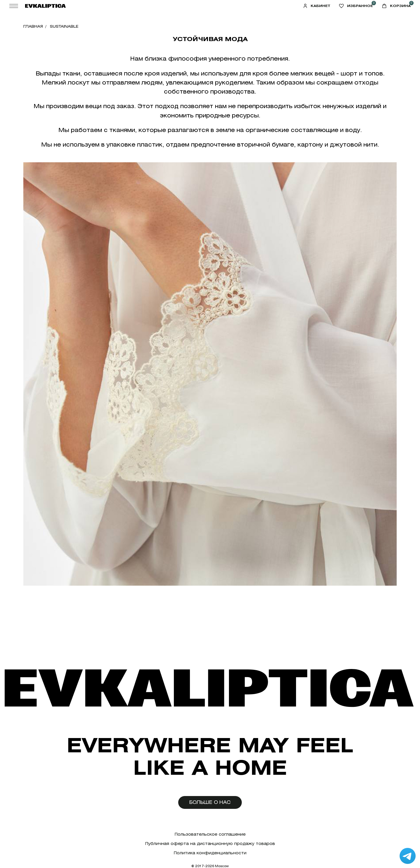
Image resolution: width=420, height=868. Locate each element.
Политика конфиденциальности (210, 853)
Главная (33, 26)
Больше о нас (210, 802)
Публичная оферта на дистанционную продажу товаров (210, 844)
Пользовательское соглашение (210, 834)
